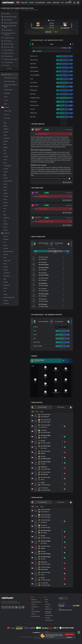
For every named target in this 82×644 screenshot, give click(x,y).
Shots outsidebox (35, 75)
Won (35, 331)
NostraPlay (68, 3)
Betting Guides (36, 616)
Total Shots (33, 64)
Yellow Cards (34, 90)
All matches (6, 14)
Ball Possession (34, 86)
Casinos (49, 3)
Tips (4, 10)
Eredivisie (17, 10)
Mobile (55, 3)
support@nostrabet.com (65, 610)
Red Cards (33, 94)
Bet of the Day (6, 41)
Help (62, 3)
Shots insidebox (34, 71)
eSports (34, 614)
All (33, 412)
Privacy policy (49, 615)
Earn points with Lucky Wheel (9, 26)
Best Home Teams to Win (9, 59)
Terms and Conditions (48, 612)
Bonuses (32, 3)
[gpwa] (19, 628)
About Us (48, 607)
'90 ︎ (34, 51)
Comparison (35, 607)
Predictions (24, 3)
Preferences (69, 637)
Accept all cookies (69, 634)
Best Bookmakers (40, 3)
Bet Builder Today (7, 44)
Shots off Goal (34, 60)
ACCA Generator (7, 20)
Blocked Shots (34, 67)
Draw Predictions (7, 50)
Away (42, 412)
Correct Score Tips (8, 47)
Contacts (48, 604)
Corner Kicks (34, 83)
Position (36, 327)
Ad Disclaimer (49, 620)
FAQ (46, 602)
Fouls (32, 79)
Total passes (33, 102)
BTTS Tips (5, 65)
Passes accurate (34, 105)
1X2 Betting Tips (7, 56)
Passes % (33, 109)
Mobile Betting (36, 611)
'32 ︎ (70, 48)
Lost (34, 338)
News (58, 3)
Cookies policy (51, 637)
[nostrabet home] (8, 598)
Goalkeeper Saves (35, 98)
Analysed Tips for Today (9, 17)
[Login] (78, 3)
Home (37, 412)
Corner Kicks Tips (7, 62)
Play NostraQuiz (7, 30)
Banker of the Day (7, 53)
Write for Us (49, 609)
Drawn (35, 335)
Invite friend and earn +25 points (8, 34)
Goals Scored (37, 342)
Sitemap (48, 618)
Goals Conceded (38, 346)
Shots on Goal (34, 56)
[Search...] (74, 3)
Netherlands (10, 10)
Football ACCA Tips (8, 38)
